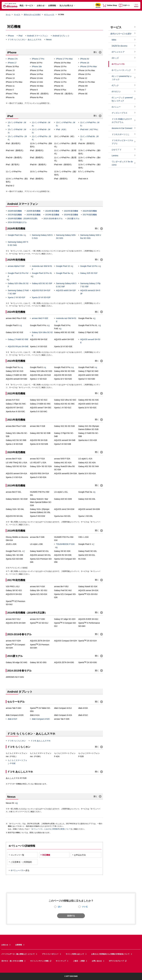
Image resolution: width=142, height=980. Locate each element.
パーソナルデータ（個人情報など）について (18, 954)
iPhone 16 (85, 63)
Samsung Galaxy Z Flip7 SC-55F (90, 285)
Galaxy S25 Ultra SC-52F (18, 285)
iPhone (11, 36)
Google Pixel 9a (63, 273)
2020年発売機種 (33, 215)
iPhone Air (85, 59)
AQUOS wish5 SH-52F (66, 290)
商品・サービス (26, 6)
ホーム (8, 14)
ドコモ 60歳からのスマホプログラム (122, 121)
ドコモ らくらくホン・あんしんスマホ (25, 39)
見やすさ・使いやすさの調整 (12, 961)
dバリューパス (49, 14)
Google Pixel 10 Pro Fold (18, 275)
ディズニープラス (120, 113)
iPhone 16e (37, 67)
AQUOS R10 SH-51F (41, 290)
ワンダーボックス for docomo (122, 163)
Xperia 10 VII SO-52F (41, 297)
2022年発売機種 (90, 211)
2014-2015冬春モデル (17, 222)
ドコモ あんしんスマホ (40, 741)
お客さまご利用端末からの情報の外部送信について (110, 954)
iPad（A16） (62, 129)
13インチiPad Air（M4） (17, 124)
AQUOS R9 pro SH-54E (18, 346)
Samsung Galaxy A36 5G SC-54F (66, 285)
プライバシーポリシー (50, 954)
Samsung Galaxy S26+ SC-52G (66, 237)
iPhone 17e (13, 59)
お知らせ (41, 6)
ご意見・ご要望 (79, 961)
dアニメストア (118, 52)
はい (60, 907)
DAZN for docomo (120, 46)
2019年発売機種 (52, 215)
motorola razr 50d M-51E (66, 320)
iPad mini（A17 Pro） (90, 129)
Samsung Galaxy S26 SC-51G (42, 237)
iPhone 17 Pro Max (64, 59)
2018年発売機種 (71, 215)
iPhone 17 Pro (38, 59)
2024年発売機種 (52, 211)
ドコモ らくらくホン (17, 741)
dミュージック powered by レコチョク (122, 99)
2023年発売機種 (71, 211)
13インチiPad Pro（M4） (17, 138)
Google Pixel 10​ (63, 266)
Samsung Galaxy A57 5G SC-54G (18, 244)
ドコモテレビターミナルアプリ (122, 142)
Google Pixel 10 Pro (89, 266)
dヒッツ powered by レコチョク (122, 78)
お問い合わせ (97, 961)
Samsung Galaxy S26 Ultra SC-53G (91, 237)
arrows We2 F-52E (40, 318)
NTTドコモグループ (118, 961)
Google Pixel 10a (15, 235)
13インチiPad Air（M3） (17, 131)
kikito (114, 40)
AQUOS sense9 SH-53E (90, 341)
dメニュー (116, 107)
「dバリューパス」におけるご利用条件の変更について (50, 829)
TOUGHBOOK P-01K (65, 544)
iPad (21, 36)
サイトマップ (61, 961)
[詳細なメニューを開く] (136, 5)
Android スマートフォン (38, 36)
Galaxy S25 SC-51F (89, 273)
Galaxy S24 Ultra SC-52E (42, 334)
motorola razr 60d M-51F (42, 268)
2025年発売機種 (33, 211)
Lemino (115, 156)
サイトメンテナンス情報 (41, 961)
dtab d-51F (12, 719)
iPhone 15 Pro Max (89, 67)
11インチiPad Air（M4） (41, 124)
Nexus (49, 39)
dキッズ (115, 58)
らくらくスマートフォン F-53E (17, 762)
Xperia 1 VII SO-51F (17, 297)
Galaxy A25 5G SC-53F (42, 283)
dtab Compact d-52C (41, 719)
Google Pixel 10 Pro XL (42, 273)
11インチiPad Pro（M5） (90, 124)
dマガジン (116, 92)
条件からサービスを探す (32, 14)
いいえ (85, 907)
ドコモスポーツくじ (121, 134)
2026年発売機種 (15, 211)
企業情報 (52, 6)
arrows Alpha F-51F (16, 266)
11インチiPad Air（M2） (89, 138)
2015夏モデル (73, 218)
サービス (17, 14)
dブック (115, 85)
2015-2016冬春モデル (53, 218)
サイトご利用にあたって (75, 954)
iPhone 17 (12, 63)
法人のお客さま (66, 6)
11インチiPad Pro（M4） (41, 138)
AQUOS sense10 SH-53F (90, 292)
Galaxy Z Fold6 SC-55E (18, 339)
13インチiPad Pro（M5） (66, 124)
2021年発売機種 (15, 215)
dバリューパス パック (121, 70)
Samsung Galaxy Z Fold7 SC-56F (18, 292)
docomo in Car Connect (122, 128)
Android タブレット (61, 36)
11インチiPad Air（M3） (41, 131)
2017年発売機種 (90, 215)
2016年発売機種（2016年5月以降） (23, 218)
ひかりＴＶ (117, 150)
